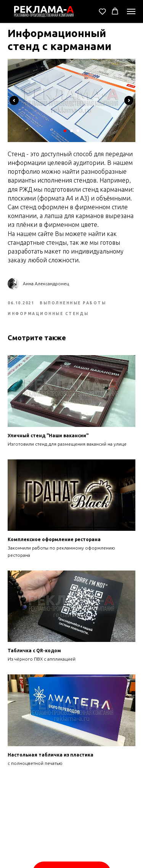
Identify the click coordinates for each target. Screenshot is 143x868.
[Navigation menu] (131, 11)
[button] (102, 11)
